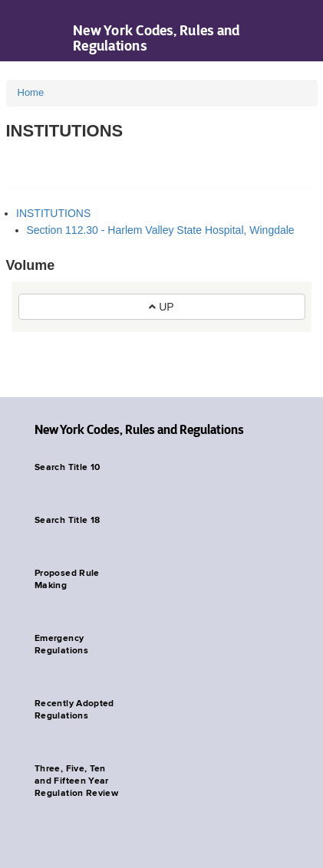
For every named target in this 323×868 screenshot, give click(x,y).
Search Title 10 (67, 468)
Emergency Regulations (61, 645)
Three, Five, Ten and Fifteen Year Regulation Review (76, 781)
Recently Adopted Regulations (74, 710)
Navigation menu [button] (25, 31)
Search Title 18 (67, 521)
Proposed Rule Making (67, 580)
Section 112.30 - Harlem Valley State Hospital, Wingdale (161, 230)
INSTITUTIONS (53, 213)
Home (31, 92)
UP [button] (161, 307)
